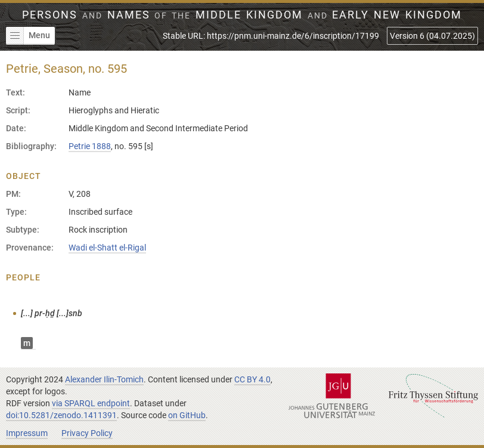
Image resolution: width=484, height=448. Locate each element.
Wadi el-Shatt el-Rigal (107, 248)
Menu (28, 36)
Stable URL (271, 36)
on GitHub (187, 415)
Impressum (27, 433)
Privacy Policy (87, 433)
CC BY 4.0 (252, 379)
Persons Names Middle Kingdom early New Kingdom (242, 15)
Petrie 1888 (90, 146)
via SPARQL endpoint (91, 403)
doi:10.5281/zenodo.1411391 (61, 415)
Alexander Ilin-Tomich (104, 379)
